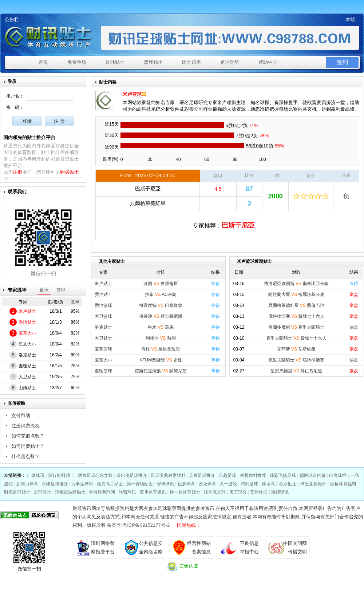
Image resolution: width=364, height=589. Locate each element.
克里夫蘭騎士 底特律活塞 (296, 360)
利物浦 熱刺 (161, 338)
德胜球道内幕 (313, 475)
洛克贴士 (27, 355)
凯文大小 (27, 344)
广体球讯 (36, 475)
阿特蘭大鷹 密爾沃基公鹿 (296, 294)
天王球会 (238, 492)
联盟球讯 (127, 492)
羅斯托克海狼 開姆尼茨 (161, 371)
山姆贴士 (27, 388)
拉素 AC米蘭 (161, 294)
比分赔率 (191, 62)
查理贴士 (27, 366)
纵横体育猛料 (343, 484)
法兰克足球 (215, 492)
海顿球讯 (280, 492)
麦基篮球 (103, 349)
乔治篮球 (103, 305)
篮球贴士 (153, 62)
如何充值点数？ (28, 436)
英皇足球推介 (202, 475)
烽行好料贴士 (61, 475)
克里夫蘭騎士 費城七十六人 (296, 338)
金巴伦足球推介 (132, 475)
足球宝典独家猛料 (168, 475)
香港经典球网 (102, 492)
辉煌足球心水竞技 (95, 475)
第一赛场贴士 (140, 484)
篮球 (61, 290)
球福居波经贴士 (70, 492)
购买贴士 (70, 172)
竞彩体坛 (259, 492)
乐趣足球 (227, 475)
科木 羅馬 (161, 327)
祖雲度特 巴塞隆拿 (161, 305)
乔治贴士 (27, 322)
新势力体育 (27, 484)
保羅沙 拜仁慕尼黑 (161, 316)
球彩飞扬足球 (283, 475)
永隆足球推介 (55, 484)
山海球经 (338, 475)
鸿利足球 (249, 484)
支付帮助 (21, 416)
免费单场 (77, 62)
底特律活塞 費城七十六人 (296, 316)
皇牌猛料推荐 (253, 475)
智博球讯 (165, 484)
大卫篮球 (103, 316)
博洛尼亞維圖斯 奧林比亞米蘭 (296, 284)
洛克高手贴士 (110, 484)
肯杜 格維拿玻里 (161, 349)
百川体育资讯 (153, 492)
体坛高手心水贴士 (279, 484)
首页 (43, 62)
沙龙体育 (207, 484)
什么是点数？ (25, 456)
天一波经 (228, 484)
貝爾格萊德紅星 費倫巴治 (296, 305)
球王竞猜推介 (313, 484)
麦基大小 (27, 333)
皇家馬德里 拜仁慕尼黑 (296, 371)
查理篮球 (103, 371)
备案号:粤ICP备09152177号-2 (139, 525)
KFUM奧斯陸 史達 (161, 360)
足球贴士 (115, 62)
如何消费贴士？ (28, 446)
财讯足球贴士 (17, 492)
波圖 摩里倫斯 (161, 284)
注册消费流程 (25, 426)
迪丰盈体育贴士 (185, 492)
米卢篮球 (132, 94)
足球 (44, 290)
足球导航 (230, 62)
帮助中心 (268, 62)
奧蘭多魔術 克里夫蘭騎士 (296, 327)
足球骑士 (43, 492)
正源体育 (186, 484)
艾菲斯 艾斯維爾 (296, 349)
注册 (17, 172)
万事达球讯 (82, 484)
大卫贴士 (27, 377)
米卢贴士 (27, 311)
